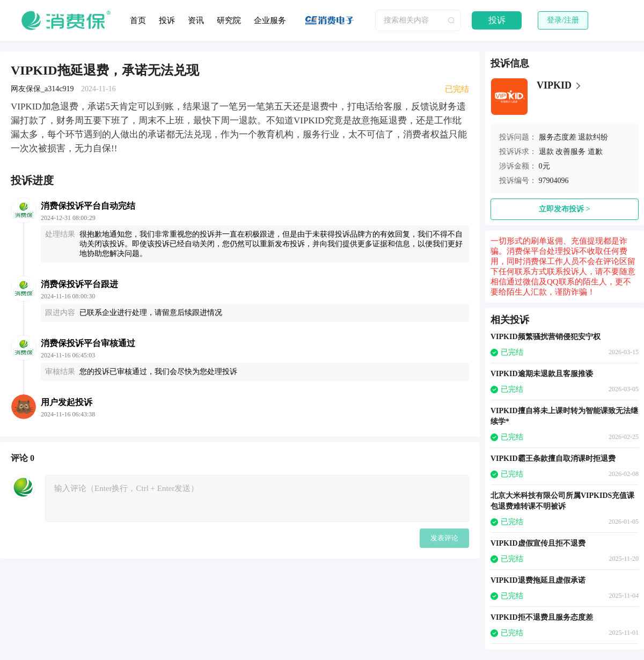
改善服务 (570, 152)
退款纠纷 (593, 137)
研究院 (229, 20)
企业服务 (270, 20)
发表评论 (444, 538)
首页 (138, 20)
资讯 (196, 20)
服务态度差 (558, 137)
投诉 (167, 20)
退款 (546, 152)
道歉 (595, 152)
